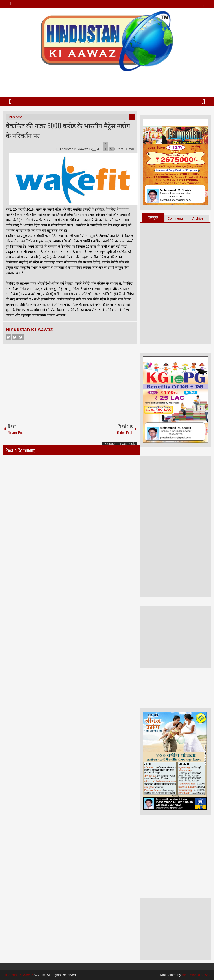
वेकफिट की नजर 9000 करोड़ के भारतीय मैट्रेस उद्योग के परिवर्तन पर (68, 130)
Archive (198, 218)
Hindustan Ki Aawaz (74, 149)
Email (129, 149)
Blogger (110, 444)
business (16, 117)
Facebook (9, 337)
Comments (176, 218)
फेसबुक (153, 217)
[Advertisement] (107, 82)
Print (119, 149)
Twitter (15, 337)
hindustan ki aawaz (196, 975)
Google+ (21, 337)
